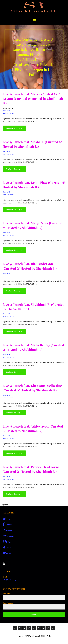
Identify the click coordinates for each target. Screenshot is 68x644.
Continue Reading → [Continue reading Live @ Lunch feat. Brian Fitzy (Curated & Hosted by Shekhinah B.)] (14, 209)
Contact (43, 628)
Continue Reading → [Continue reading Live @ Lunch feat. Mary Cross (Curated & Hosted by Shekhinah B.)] (14, 250)
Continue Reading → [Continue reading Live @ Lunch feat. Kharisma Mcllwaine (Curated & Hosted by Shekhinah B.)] (14, 413)
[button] (35, 21)
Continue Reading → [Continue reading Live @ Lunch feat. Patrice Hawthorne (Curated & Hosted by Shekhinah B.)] (14, 494)
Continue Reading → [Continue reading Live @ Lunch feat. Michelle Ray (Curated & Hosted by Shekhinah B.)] (14, 372)
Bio (20, 628)
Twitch (7, 541)
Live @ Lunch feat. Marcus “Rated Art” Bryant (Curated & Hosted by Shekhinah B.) (33, 99)
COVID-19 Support (48, 628)
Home (15, 628)
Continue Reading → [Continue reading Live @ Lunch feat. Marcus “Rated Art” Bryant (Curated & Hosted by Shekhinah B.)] (14, 128)
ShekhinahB (6, 111)
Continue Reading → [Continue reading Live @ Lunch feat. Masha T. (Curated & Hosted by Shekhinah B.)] (14, 169)
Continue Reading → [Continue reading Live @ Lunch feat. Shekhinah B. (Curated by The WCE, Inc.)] (14, 331)
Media (39, 628)
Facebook (7, 524)
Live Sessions (53, 628)
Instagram (8, 518)
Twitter (7, 553)
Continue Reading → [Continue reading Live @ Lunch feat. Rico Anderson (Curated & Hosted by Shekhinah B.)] (14, 291)
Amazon (7, 547)
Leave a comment (8, 113)
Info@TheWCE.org (9, 580)
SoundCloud (9, 536)
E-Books (29, 628)
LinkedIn (7, 530)
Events (34, 628)
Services (24, 628)
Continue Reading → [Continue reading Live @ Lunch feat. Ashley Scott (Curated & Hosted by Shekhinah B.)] (14, 453)
